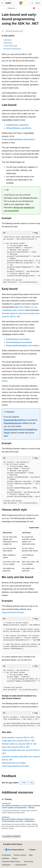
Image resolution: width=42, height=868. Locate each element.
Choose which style (10, 46)
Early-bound (8, 43)
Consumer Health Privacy (11, 862)
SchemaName (29, 139)
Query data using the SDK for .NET (16, 747)
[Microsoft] (21, 3)
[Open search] (32, 3)
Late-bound (8, 40)
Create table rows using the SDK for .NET (18, 741)
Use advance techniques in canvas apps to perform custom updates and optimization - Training (21, 807)
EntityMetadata (12, 125)
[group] (21, 260)
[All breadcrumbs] (4, 8)
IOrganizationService (13, 423)
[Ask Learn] (34, 8)
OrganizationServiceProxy (15, 420)
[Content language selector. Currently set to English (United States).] (13, 844)
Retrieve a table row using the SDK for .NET (19, 744)
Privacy (14, 858)
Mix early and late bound (12, 49)
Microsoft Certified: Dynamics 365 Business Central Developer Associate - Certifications (18, 820)
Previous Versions (20, 855)
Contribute (5, 858)
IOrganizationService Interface (14, 763)
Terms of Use (28, 862)
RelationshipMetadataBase (12, 139)
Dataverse (11, 8)
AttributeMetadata (13, 128)
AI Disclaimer (6, 855)
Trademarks (6, 865)
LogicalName (24, 125)
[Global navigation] (2, 3)
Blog (31, 855)
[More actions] (38, 8)
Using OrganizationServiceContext (16, 766)
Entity (36, 82)
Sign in (38, 3)
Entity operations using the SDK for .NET (18, 738)
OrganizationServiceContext (13, 612)
